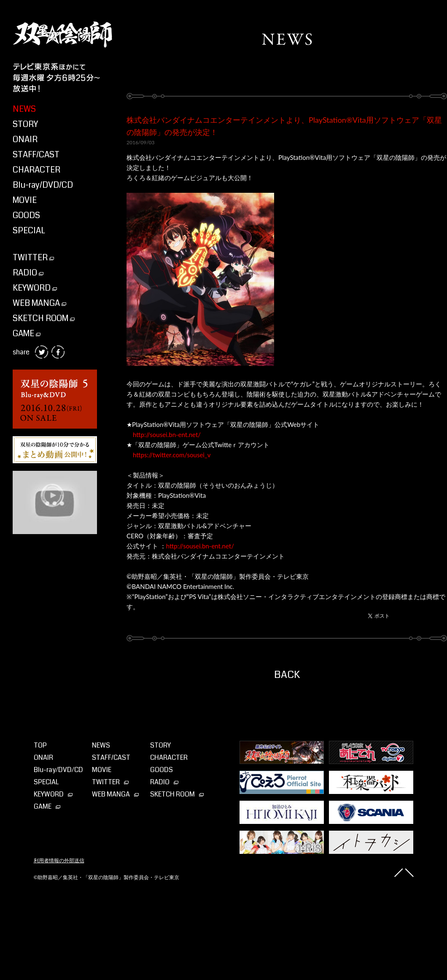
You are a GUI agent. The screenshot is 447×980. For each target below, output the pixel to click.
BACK (287, 675)
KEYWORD (35, 288)
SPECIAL (29, 231)
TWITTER (33, 258)
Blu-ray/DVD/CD (43, 185)
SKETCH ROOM (44, 318)
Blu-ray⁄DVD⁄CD (58, 770)
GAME (27, 333)
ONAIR (25, 139)
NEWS (24, 109)
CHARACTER (36, 170)
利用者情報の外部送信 (59, 861)
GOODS (26, 215)
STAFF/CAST (36, 155)
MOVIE (25, 200)
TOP (40, 745)
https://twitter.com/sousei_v (172, 455)
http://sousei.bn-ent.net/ (167, 435)
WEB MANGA (39, 303)
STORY (25, 124)
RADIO (28, 273)
